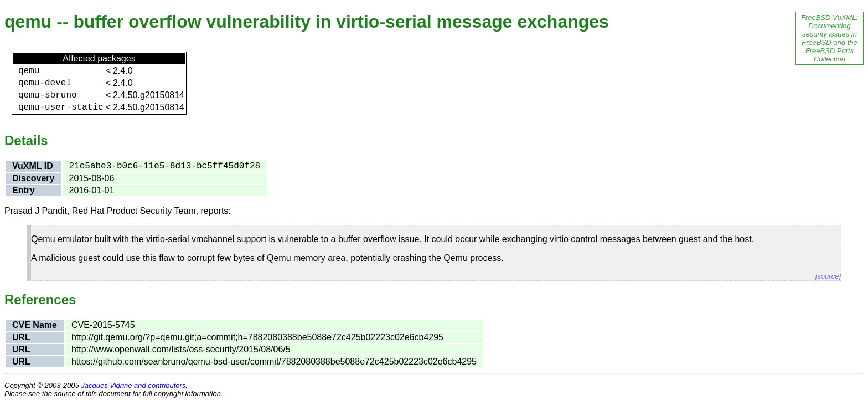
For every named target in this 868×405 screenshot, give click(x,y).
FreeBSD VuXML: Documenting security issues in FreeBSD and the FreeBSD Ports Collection (830, 38)
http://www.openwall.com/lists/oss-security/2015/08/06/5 (181, 349)
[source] (828, 276)
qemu (29, 71)
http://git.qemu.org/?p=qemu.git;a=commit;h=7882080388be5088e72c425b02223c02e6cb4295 (257, 337)
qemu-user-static (61, 107)
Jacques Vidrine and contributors (133, 385)
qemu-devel (45, 83)
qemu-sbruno (48, 95)
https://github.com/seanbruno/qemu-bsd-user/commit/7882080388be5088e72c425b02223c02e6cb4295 (274, 362)
